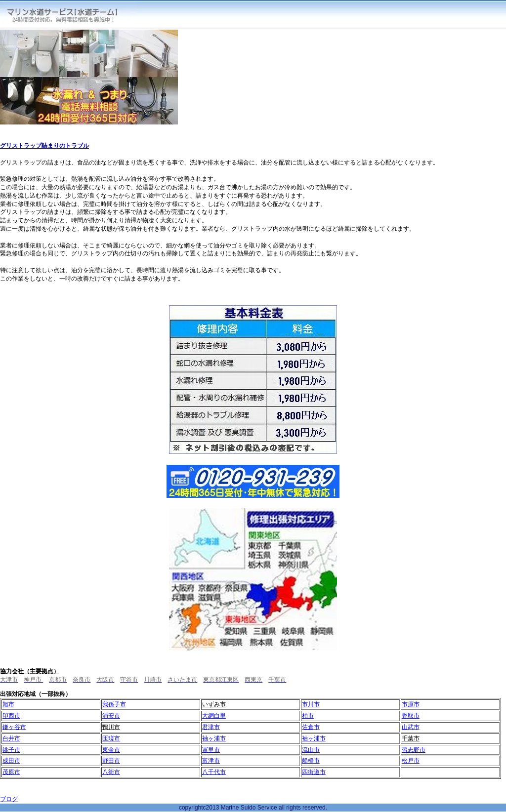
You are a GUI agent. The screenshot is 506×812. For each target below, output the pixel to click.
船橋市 (311, 761)
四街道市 (314, 772)
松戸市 (411, 761)
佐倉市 (311, 727)
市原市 (411, 704)
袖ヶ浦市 (214, 738)
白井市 (11, 738)
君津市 (211, 727)
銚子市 (11, 750)
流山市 (311, 750)
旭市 (8, 704)
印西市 (11, 716)
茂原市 (11, 772)
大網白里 (214, 716)
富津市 (211, 761)
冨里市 (211, 750)
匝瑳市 (111, 738)
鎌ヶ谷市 (14, 727)
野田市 (111, 761)
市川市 (311, 704)
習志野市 (414, 750)
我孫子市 (114, 704)
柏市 (308, 716)
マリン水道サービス (70, 15)
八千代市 (214, 772)
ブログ (9, 799)
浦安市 (111, 716)
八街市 (111, 772)
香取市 (411, 716)
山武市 (411, 727)
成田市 (11, 761)
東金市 (111, 750)
